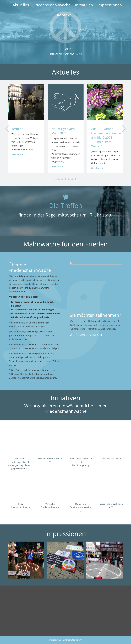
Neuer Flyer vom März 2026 (63, 131)
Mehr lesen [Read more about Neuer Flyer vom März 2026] (57, 167)
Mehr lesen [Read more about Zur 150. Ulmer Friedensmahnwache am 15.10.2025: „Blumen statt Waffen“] (97, 168)
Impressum (54, 640)
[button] (7, 129)
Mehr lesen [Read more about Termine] (17, 155)
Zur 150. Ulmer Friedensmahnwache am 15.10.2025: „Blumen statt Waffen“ (106, 137)
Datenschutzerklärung (73, 640)
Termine (17, 129)
